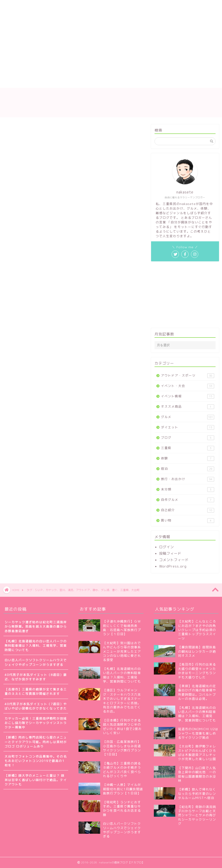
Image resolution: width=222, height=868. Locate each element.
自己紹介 (188, 510)
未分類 (188, 489)
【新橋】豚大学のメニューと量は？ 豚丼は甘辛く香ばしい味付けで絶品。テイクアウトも (36, 780)
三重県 (188, 448)
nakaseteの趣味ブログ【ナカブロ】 (111, 102)
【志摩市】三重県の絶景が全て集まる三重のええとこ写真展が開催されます (36, 691)
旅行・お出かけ (188, 479)
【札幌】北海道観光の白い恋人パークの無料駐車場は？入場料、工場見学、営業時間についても (36, 645)
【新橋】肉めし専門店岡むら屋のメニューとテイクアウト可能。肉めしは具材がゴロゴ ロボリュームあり (36, 742)
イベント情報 (188, 396)
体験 (188, 458)
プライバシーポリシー (28, 82)
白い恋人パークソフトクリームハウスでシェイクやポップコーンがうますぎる (36, 662)
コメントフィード (174, 560)
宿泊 (188, 469)
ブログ (188, 438)
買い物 (188, 520)
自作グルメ (188, 500)
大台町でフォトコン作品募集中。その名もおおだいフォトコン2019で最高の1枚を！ (36, 761)
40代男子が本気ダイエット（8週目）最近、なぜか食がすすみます (36, 677)
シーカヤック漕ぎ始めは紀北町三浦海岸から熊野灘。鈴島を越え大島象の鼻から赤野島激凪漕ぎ (36, 626)
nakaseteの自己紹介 (49, 73)
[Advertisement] (92, 35)
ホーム (16, 73)
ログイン (166, 547)
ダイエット (188, 427)
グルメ (188, 417)
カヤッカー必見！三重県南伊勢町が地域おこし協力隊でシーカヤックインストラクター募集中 (36, 723)
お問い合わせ (120, 73)
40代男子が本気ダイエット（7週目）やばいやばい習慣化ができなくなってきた (36, 706)
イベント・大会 (188, 386)
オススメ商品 (188, 407)
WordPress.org (173, 566)
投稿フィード (170, 553)
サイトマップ (87, 73)
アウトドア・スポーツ (188, 376)
